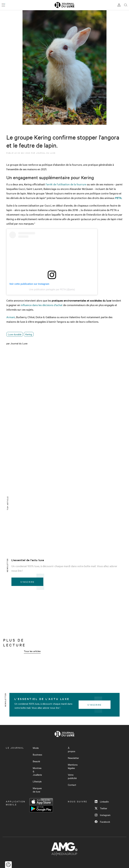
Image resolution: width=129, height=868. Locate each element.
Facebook (102, 822)
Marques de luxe (37, 790)
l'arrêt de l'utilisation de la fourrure (66, 184)
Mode (36, 748)
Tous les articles (32, 651)
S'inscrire (27, 582)
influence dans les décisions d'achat (42, 305)
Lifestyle (37, 781)
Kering (29, 334)
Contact (72, 785)
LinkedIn (102, 802)
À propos (72, 749)
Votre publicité (72, 776)
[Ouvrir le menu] (3, 5)
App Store (41, 802)
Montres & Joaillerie (37, 771)
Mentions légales (73, 766)
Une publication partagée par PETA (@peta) (52, 289)
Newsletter (73, 758)
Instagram (103, 815)
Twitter (101, 808)
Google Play (41, 809)
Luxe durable (15, 334)
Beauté (36, 761)
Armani (11, 317)
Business (37, 755)
